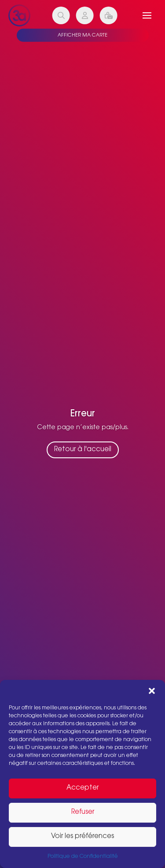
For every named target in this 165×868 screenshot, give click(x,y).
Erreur (83, 414)
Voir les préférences (82, 836)
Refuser (83, 812)
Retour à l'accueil (83, 450)
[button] (152, 691)
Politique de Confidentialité (83, 857)
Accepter (82, 788)
